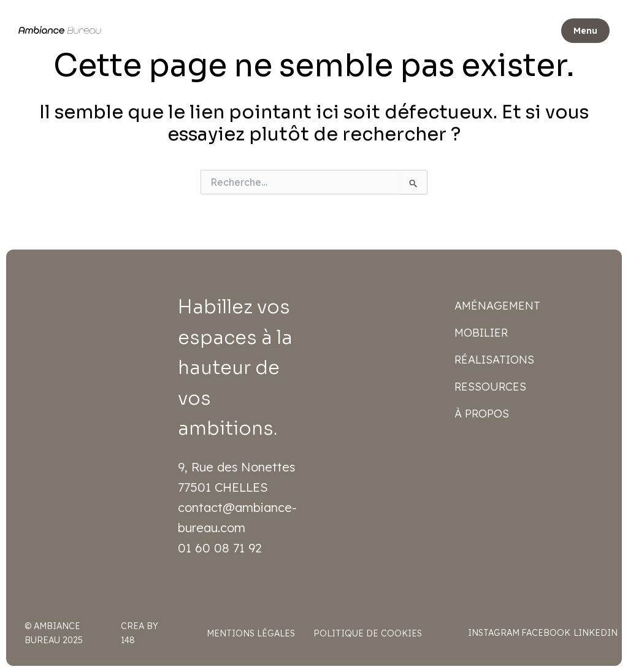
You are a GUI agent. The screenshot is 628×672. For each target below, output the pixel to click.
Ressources (490, 387)
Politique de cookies (368, 633)
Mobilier (481, 333)
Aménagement (497, 306)
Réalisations (494, 360)
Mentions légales (251, 633)
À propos (482, 414)
